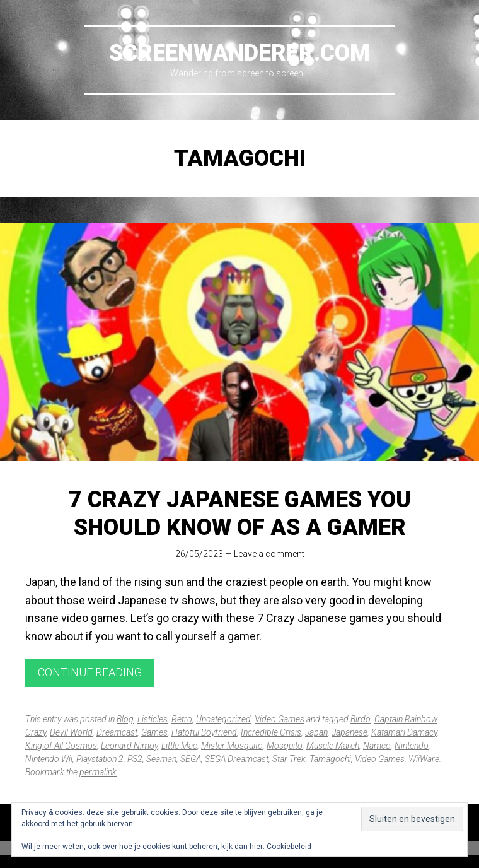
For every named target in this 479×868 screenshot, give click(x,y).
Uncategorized (223, 719)
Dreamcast (117, 732)
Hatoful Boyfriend (204, 732)
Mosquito (285, 746)
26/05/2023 (199, 554)
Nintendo (412, 746)
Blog (125, 719)
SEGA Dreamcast (237, 759)
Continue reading (90, 672)
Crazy (36, 732)
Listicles (153, 719)
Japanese (349, 732)
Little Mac (179, 746)
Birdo (361, 719)
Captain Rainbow (406, 719)
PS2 (135, 759)
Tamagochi (330, 759)
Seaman (161, 759)
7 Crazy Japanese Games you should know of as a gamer (240, 513)
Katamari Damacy (404, 732)
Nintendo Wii (49, 759)
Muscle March (333, 746)
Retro (182, 719)
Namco (377, 746)
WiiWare (424, 759)
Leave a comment (269, 554)
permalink (98, 772)
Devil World (71, 732)
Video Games (280, 719)
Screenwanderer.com (239, 53)
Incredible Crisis (271, 732)
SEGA (191, 759)
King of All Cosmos (61, 746)
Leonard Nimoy (129, 746)
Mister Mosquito (232, 746)
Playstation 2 (100, 759)
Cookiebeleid (289, 847)
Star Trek (289, 759)
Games (154, 732)
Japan (316, 732)
